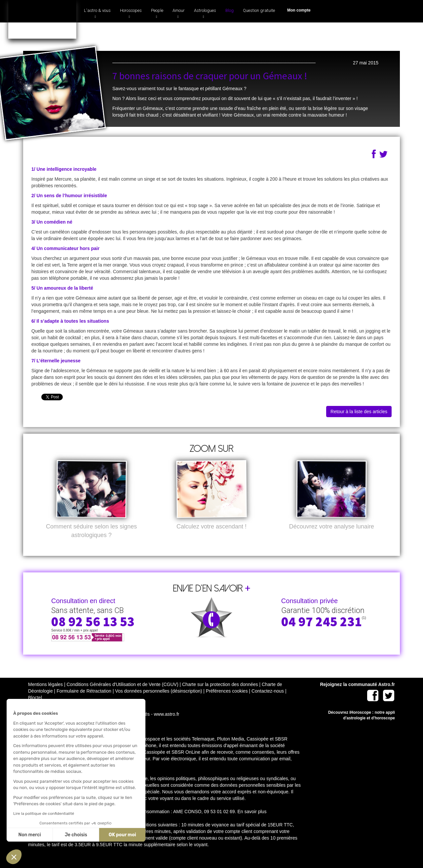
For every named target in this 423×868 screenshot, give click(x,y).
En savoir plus (252, 822)
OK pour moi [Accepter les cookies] (121, 835)
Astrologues (205, 13)
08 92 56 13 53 (93, 632)
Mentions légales (45, 695)
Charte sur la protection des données (220, 695)
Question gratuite (259, 10)
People (157, 13)
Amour (179, 13)
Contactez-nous (268, 701)
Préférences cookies (227, 701)
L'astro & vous (97, 13)
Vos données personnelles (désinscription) (158, 701)
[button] (14, 857)
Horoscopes (131, 13)
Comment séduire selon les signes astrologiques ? (91, 541)
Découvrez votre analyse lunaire (332, 537)
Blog (230, 10)
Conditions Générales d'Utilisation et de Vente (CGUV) (122, 695)
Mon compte (299, 10)
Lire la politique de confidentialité (42, 814)
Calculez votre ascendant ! (211, 537)
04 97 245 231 (326, 34)
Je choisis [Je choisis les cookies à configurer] (74, 835)
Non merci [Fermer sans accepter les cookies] (28, 835)
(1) (358, 32)
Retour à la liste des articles (359, 412)
